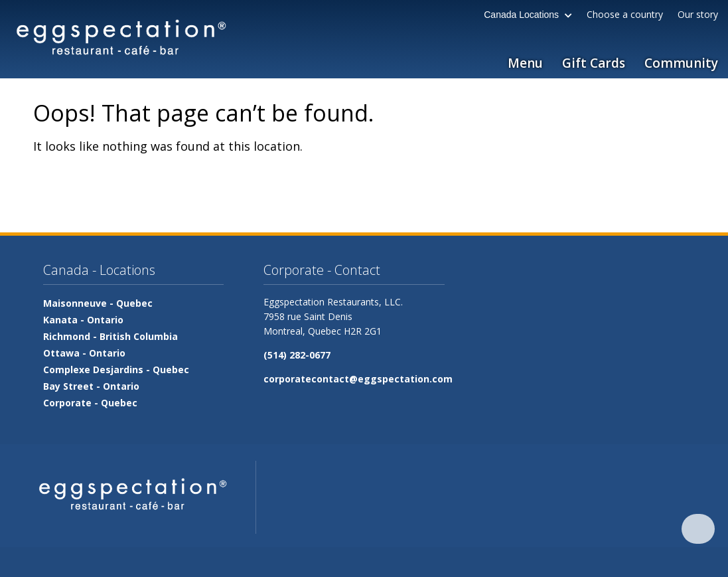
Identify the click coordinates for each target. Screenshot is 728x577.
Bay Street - (91, 386)
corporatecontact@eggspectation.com (358, 379)
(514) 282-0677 (297, 355)
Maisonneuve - (98, 303)
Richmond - (110, 336)
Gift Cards (594, 63)
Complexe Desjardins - (116, 370)
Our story (698, 14)
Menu (525, 63)
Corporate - (90, 403)
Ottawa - (84, 353)
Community (681, 63)
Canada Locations (528, 15)
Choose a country (625, 14)
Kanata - (83, 320)
